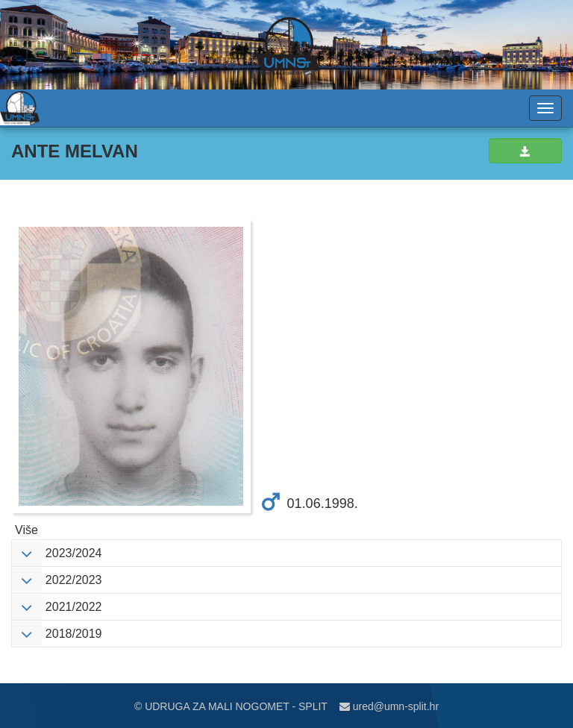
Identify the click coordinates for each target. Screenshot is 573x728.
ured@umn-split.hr (389, 706)
